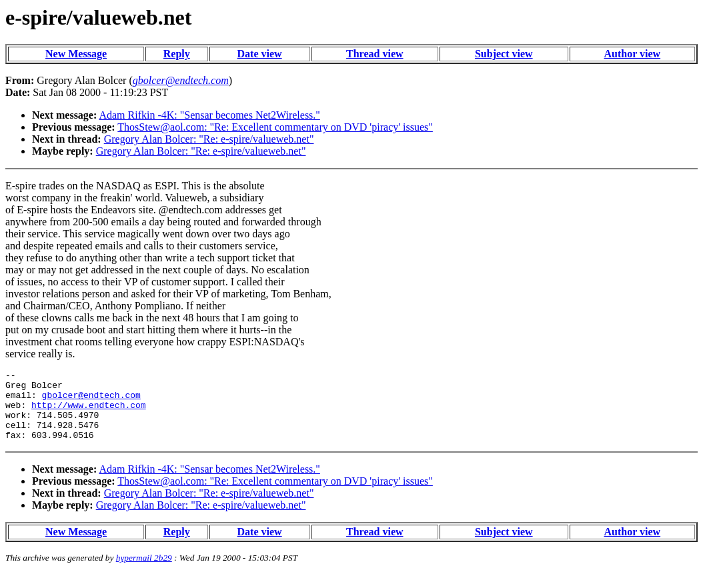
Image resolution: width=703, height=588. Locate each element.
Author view (633, 54)
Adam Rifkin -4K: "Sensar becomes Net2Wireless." (209, 115)
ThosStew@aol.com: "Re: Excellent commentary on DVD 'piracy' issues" (275, 127)
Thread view (375, 54)
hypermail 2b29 (144, 572)
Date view (260, 54)
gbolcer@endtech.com (91, 401)
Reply (177, 54)
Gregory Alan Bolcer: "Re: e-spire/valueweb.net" (209, 139)
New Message (76, 54)
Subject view (504, 54)
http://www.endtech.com (89, 413)
